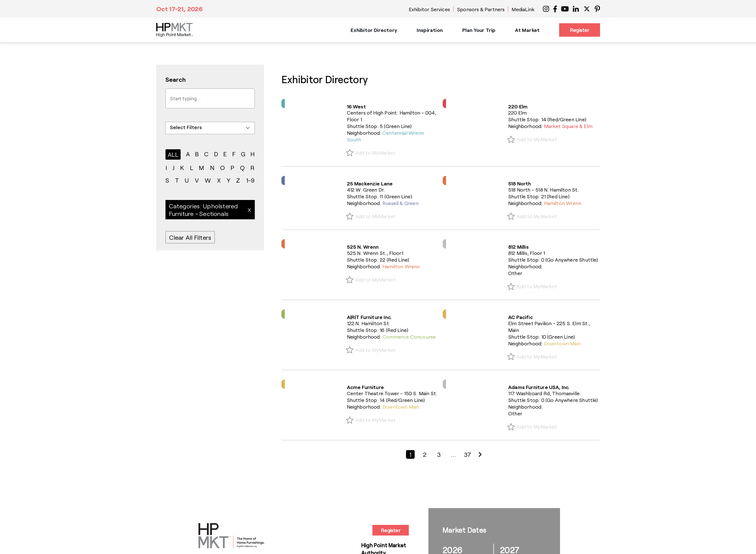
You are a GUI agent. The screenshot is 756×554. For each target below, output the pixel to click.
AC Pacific (521, 317)
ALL (173, 154)
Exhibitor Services (429, 9)
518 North (520, 183)
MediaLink (523, 9)
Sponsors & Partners (481, 9)
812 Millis (518, 247)
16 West (356, 106)
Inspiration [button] (430, 30)
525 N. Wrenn (363, 247)
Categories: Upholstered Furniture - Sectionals (203, 210)
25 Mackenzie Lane (370, 183)
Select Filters (186, 127)
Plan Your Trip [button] (479, 30)
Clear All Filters (190, 237)
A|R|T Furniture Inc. (369, 317)
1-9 (250, 180)
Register (579, 30)
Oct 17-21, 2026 (179, 9)
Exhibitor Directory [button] (374, 30)
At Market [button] (527, 30)
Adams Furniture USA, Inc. (539, 387)
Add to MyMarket (376, 153)
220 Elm (518, 106)
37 (467, 454)
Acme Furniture (366, 387)
